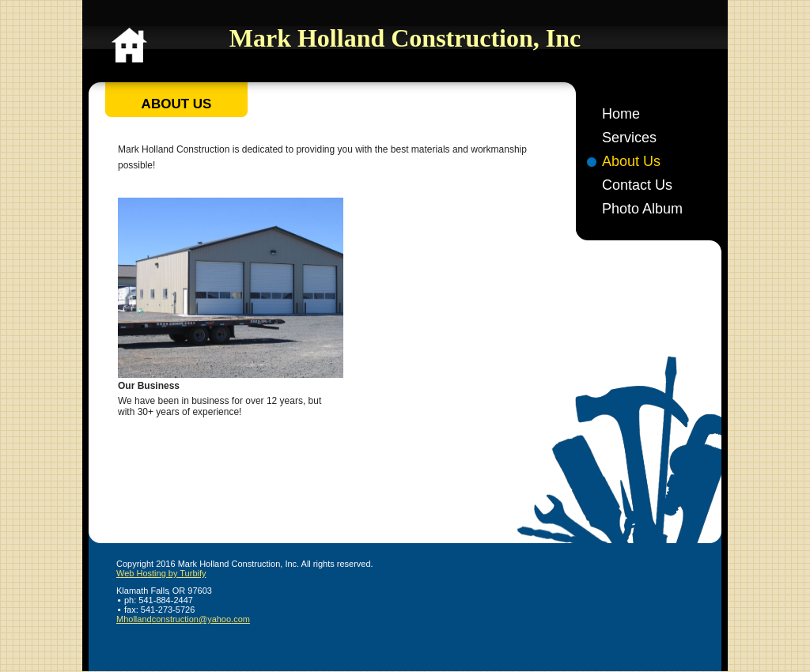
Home (621, 114)
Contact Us (637, 185)
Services (629, 138)
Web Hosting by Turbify (161, 573)
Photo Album (642, 209)
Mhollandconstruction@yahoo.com (183, 619)
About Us (631, 161)
